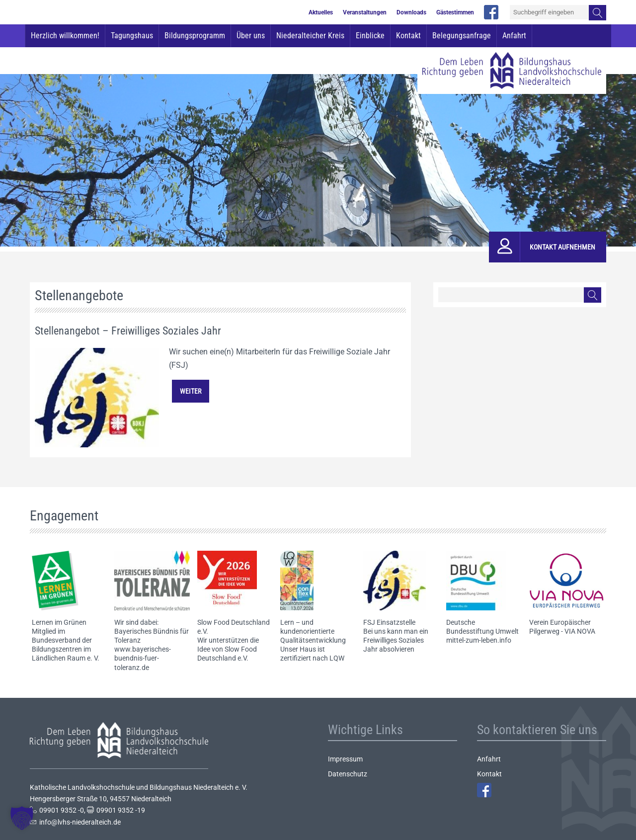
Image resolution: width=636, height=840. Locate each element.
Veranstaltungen (365, 12)
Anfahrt (514, 36)
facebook (491, 12)
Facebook (484, 790)
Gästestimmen (455, 12)
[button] (22, 818)
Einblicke (370, 36)
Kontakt (408, 36)
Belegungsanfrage (462, 36)
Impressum (345, 759)
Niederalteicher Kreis (310, 36)
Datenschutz (348, 774)
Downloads (411, 12)
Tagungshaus (132, 36)
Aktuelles (321, 12)
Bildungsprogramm (195, 36)
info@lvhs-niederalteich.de (80, 822)
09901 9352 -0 (62, 810)
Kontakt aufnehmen (562, 247)
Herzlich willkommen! (65, 36)
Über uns (251, 36)
